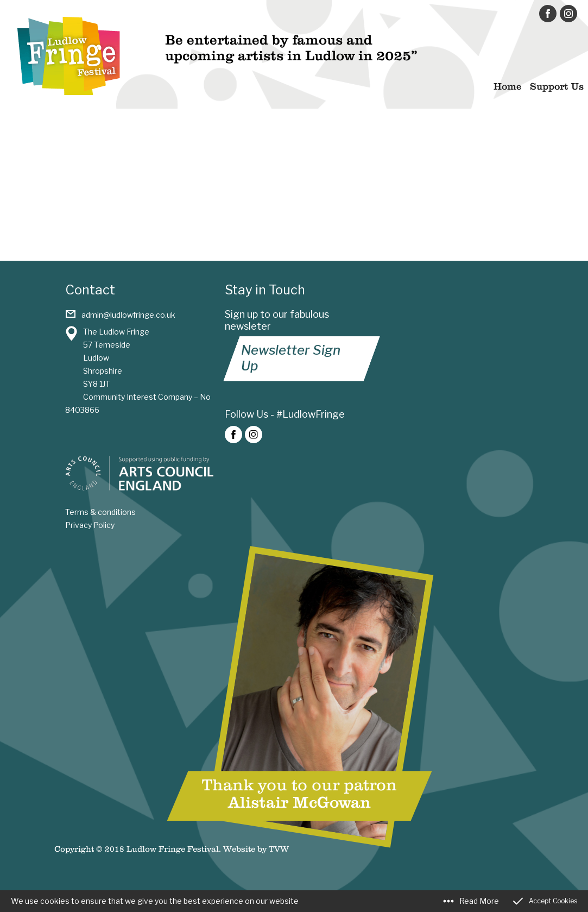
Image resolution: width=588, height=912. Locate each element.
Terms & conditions (100, 512)
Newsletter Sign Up (291, 358)
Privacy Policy (90, 525)
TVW (279, 849)
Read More (479, 901)
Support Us (557, 87)
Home (507, 87)
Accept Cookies (553, 901)
